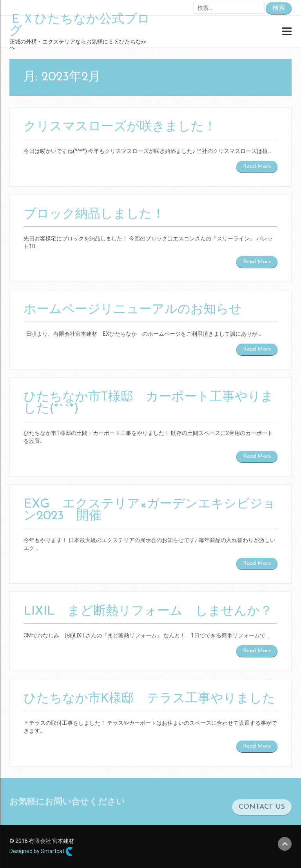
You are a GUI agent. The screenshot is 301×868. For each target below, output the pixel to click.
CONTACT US (262, 812)
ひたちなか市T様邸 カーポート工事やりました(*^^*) (149, 403)
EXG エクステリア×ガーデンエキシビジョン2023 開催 (150, 510)
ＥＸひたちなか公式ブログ (80, 25)
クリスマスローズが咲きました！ (120, 127)
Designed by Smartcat (41, 852)
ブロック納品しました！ (94, 215)
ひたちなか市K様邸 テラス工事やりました (149, 699)
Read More (257, 167)
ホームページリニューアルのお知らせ (133, 310)
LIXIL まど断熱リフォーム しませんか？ (148, 611)
